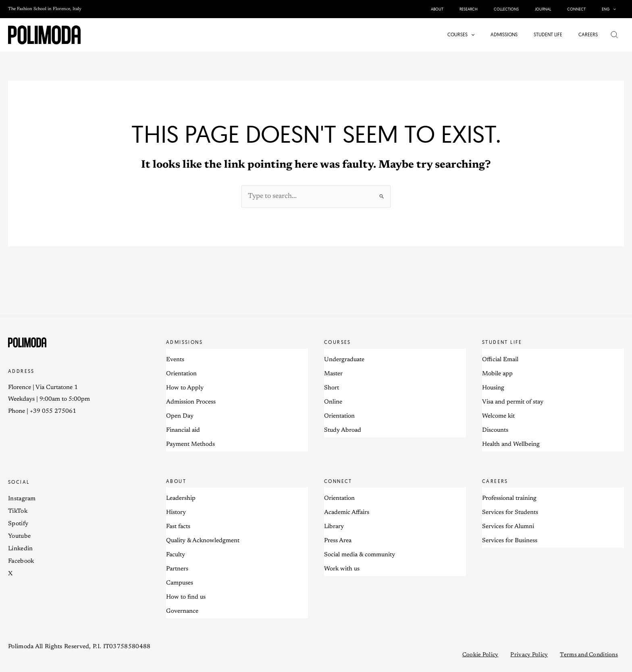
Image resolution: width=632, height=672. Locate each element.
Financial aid (183, 431)
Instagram (22, 499)
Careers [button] (495, 482)
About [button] (176, 482)
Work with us (342, 570)
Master (333, 374)
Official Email (500, 360)
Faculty (176, 556)
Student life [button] (502, 342)
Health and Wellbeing (511, 445)
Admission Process (191, 403)
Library (334, 527)
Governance (182, 612)
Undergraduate (344, 360)
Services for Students (510, 513)
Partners (177, 570)
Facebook (21, 562)
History (176, 513)
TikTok (18, 512)
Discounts (495, 431)
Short (332, 388)
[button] (610, 9)
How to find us (186, 598)
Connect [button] (338, 482)
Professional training (509, 499)
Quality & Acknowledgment (203, 542)
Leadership (181, 499)
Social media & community (360, 556)
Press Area (338, 542)
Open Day (180, 417)
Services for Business (510, 542)
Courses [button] (338, 342)
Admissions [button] (184, 342)
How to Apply (185, 388)
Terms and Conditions (589, 656)
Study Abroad (343, 431)
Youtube (19, 537)
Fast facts (178, 527)
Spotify (18, 524)
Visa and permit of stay (513, 403)
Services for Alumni (508, 527)
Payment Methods (190, 445)
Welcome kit (498, 417)
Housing (493, 388)
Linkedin (20, 549)
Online (333, 403)
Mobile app (497, 374)
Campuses (180, 584)
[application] (614, 9)
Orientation (181, 374)
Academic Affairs (347, 513)
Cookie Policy (480, 656)
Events (175, 360)
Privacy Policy (529, 656)
